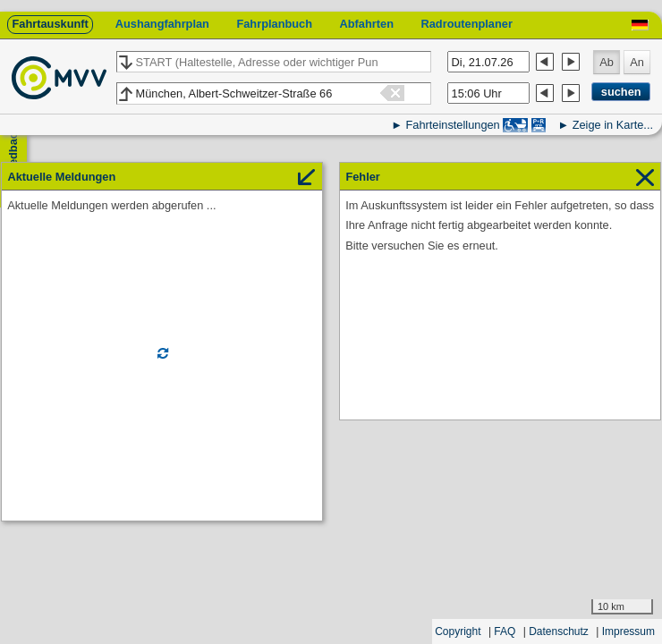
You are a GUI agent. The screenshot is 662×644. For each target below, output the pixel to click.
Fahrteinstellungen (452, 125)
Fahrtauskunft (50, 24)
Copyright (458, 631)
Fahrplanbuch (274, 24)
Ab (607, 62)
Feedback (13, 153)
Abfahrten (367, 24)
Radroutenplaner (466, 24)
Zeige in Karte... (613, 125)
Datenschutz (559, 631)
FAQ (505, 631)
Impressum (628, 631)
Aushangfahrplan (162, 24)
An (637, 62)
